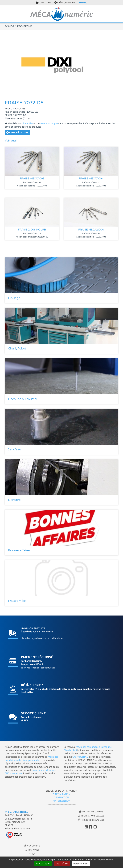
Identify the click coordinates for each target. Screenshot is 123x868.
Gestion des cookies (91, 812)
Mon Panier (32, 850)
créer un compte (49, 123)
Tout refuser (62, 864)
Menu (83, 3)
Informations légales (91, 816)
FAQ (32, 854)
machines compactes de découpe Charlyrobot (88, 749)
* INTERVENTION (61, 801)
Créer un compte (65, 3)
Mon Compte (32, 846)
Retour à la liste (17, 133)
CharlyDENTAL (80, 757)
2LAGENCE (99, 820)
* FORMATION (61, 798)
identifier (28, 123)
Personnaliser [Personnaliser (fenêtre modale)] (81, 864)
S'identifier (43, 3)
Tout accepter (43, 864)
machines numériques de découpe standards (32, 759)
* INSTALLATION (61, 794)
